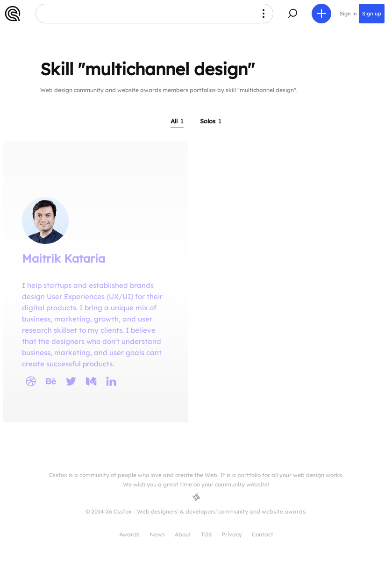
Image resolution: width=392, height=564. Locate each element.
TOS (206, 534)
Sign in (348, 14)
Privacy (232, 534)
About (183, 534)
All (177, 121)
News (157, 534)
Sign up (372, 14)
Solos (211, 121)
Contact (263, 534)
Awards (129, 534)
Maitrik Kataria (64, 258)
